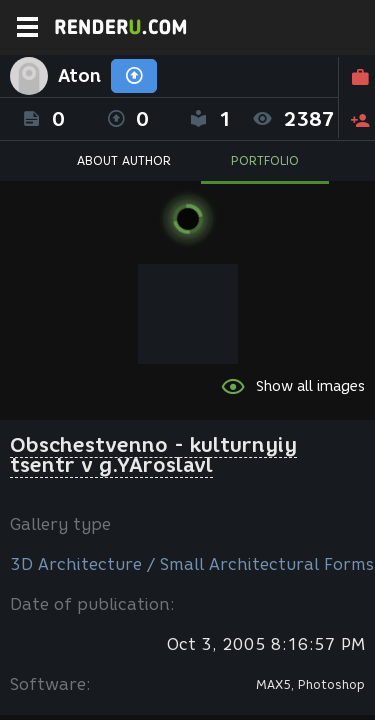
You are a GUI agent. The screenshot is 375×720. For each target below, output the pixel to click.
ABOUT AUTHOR (124, 160)
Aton (79, 76)
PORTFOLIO (265, 160)
